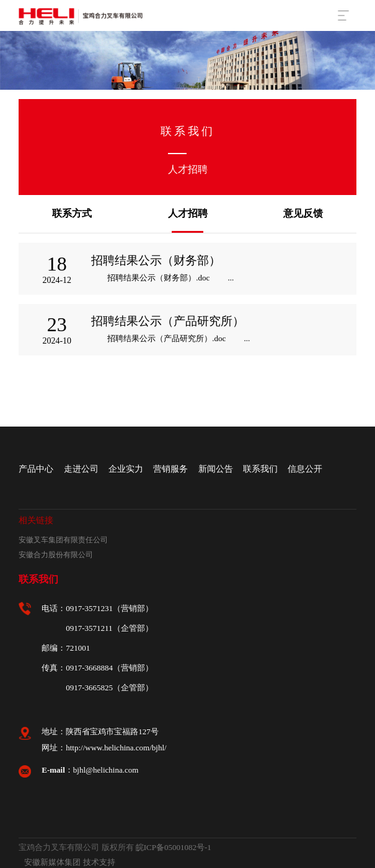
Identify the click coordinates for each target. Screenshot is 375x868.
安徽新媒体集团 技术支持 (69, 862)
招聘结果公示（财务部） (156, 260)
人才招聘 (188, 213)
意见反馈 (303, 213)
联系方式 (72, 213)
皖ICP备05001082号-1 (174, 847)
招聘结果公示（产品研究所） (168, 321)
